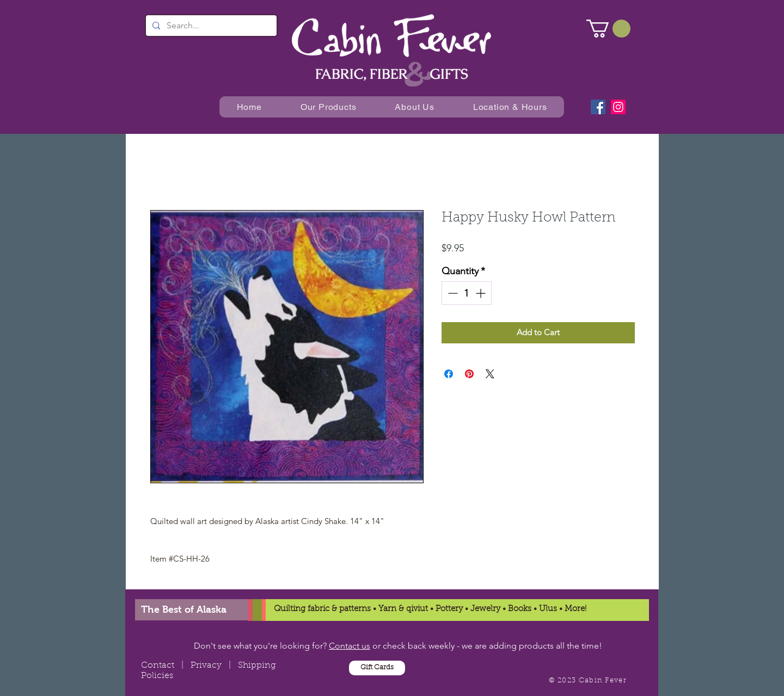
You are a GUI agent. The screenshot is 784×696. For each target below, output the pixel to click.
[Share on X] (490, 374)
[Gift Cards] (377, 668)
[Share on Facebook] (449, 374)
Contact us (350, 646)
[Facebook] (598, 107)
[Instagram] (618, 107)
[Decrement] (452, 293)
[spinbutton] (467, 293)
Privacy (206, 666)
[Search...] (210, 26)
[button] (608, 29)
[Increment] (482, 293)
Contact (158, 666)
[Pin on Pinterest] (469, 374)
